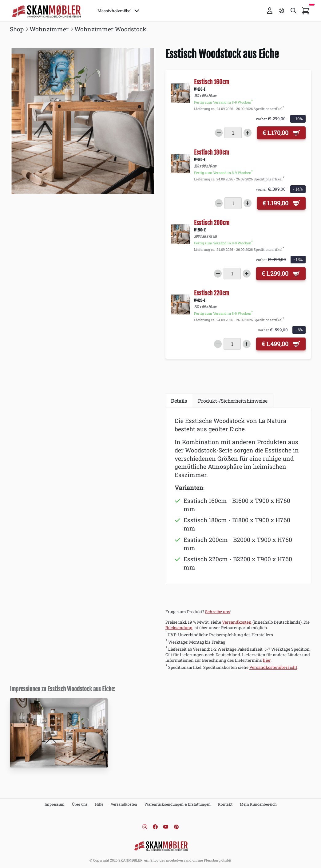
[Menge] (233, 133)
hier (267, 660)
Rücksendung (179, 628)
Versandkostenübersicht (273, 668)
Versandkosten (237, 622)
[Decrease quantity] (219, 133)
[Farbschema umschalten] (282, 11)
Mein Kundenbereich (258, 804)
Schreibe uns (218, 612)
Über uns (80, 804)
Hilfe (99, 804)
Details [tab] (179, 401)
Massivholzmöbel (118, 11)
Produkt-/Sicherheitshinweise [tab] (233, 401)
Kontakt (225, 804)
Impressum (55, 804)
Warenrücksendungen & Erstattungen (178, 804)
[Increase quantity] (248, 133)
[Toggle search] (294, 11)
